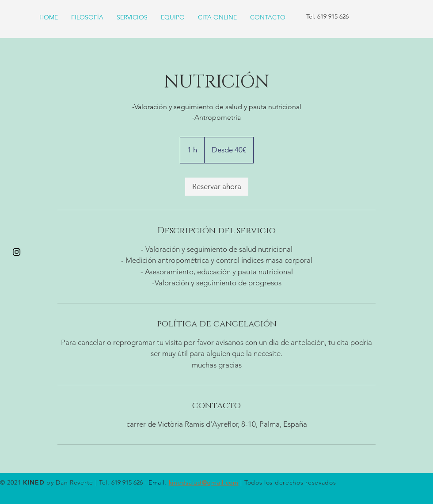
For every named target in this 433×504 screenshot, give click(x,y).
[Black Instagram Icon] (17, 252)
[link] (217, 187)
